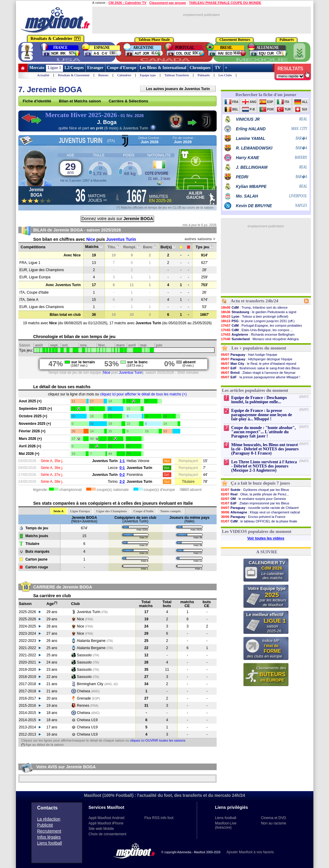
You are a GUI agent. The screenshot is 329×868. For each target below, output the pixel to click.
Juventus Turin (121, 239)
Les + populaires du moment (259, 348)
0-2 (122, 475)
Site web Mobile (101, 829)
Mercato (37, 68)
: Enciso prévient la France (253, 517)
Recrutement (49, 831)
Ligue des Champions (111, 511)
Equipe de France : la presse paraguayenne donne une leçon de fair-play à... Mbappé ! (262, 415)
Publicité (45, 825)
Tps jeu (204, 247)
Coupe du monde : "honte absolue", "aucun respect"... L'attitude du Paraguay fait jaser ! (264, 432)
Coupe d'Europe (122, 68)
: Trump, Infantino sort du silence (254, 307)
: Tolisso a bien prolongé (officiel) (255, 316)
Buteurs (103, 75)
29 (71, 168)
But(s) (168, 247)
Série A (59, 511)
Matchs (94, 247)
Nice (91, 239)
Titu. (114, 247)
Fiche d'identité (37, 101)
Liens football (50, 843)
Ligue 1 (55, 68)
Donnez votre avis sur (117, 219)
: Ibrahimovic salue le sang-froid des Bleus (260, 368)
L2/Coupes (74, 68)
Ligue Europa (80, 511)
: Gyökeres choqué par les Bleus (255, 490)
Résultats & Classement (74, 75)
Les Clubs (225, 75)
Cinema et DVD (273, 818)
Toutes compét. (171, 511)
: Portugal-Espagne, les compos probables (261, 325)
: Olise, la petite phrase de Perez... (255, 494)
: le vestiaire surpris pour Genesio (253, 499)
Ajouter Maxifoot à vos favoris (250, 852)
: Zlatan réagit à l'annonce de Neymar (258, 373)
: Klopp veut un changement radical (260, 512)
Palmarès (204, 75)
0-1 (122, 468)
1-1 (122, 461)
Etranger (95, 68)
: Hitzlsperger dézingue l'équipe (257, 359)
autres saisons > (200, 239)
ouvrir (299, 52)
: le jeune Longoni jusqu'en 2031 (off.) (258, 321)
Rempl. (132, 247)
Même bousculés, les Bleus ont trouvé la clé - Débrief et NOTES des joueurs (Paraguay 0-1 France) (265, 449)
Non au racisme (273, 823)
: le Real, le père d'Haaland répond (259, 364)
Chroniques (200, 68)
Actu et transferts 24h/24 (254, 301)
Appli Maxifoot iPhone (106, 823)
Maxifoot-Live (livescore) (226, 825)
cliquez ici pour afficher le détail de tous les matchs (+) (143, 394)
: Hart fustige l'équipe (249, 355)
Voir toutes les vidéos (266, 538)
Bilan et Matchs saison (80, 101)
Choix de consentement (108, 834)
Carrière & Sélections (129, 101)
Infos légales (49, 837)
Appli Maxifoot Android (107, 818)
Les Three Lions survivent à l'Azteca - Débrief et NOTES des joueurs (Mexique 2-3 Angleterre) (264, 466)
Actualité (43, 75)
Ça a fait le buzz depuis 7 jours (260, 483)
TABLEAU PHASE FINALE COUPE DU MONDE (225, 3)
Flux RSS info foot (159, 818)
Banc (150, 247)
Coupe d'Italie (143, 511)
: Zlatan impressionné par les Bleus (255, 503)
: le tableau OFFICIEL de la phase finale (259, 521)
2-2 (122, 482)
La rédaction (49, 819)
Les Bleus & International (163, 68)
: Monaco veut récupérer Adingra (260, 339)
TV (218, 68)
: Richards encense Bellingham (258, 334)
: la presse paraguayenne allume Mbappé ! (261, 377)
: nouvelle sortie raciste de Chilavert (260, 508)
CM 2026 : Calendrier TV (127, 3)
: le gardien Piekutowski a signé (259, 312)
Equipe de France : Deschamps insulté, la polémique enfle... (259, 400)
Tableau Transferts (177, 75)
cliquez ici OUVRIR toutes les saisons (158, 740)
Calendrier (124, 75)
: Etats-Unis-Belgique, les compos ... (257, 330)
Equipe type (148, 75)
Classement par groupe (168, 3)
